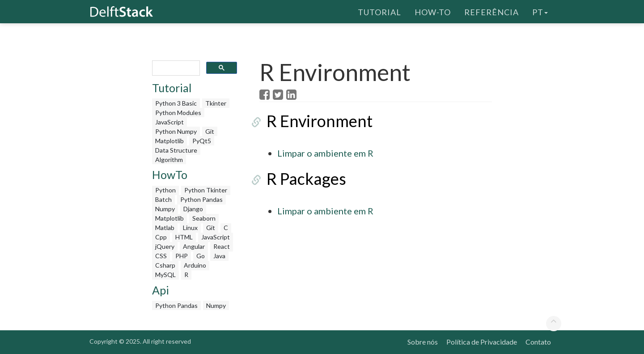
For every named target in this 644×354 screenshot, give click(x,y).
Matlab (165, 228)
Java (219, 256)
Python (165, 190)
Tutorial (379, 11)
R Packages (299, 179)
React (222, 246)
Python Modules (178, 113)
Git (210, 131)
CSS (161, 256)
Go (201, 256)
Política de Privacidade (482, 342)
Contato (538, 342)
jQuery (165, 246)
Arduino (195, 265)
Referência (491, 11)
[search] (175, 68)
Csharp (165, 265)
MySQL (165, 275)
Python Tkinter (206, 190)
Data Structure (176, 150)
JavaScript (169, 122)
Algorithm (169, 160)
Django (193, 209)
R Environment (312, 121)
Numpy (165, 209)
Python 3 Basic (176, 103)
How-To (433, 11)
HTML (184, 237)
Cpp (161, 237)
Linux (190, 228)
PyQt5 (202, 141)
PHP (182, 256)
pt (540, 11)
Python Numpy (176, 131)
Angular (194, 246)
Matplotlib (169, 141)
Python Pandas (201, 199)
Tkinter (216, 103)
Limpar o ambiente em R (325, 153)
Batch (163, 199)
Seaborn (204, 218)
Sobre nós (423, 342)
